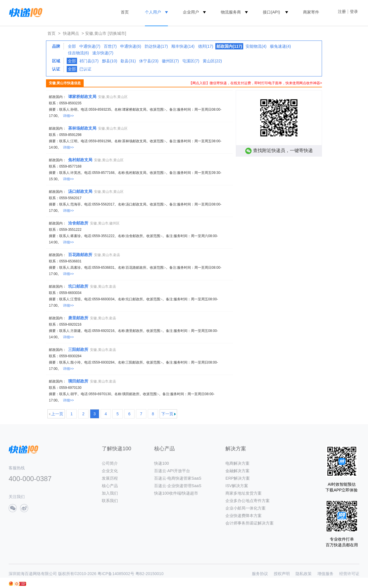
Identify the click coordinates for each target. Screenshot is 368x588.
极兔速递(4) (280, 46)
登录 (354, 11)
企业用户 (191, 12)
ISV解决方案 (237, 486)
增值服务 (325, 574)
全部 (72, 46)
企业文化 (110, 471)
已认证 (85, 69)
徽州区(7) (170, 61)
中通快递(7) (90, 46)
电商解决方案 (237, 463)
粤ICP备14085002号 (116, 574)
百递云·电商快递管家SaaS (178, 478)
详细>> (68, 116)
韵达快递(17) (156, 46)
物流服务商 (231, 12)
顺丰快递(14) (183, 46)
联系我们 (110, 501)
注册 (342, 11)
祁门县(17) (89, 61)
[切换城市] (117, 33)
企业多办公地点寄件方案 (248, 501)
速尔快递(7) (103, 53)
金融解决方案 (237, 471)
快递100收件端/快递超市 (176, 493)
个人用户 (153, 12)
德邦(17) (206, 46)
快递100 (161, 463)
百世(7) (110, 46)
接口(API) (271, 12)
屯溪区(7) (191, 61)
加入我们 (110, 493)
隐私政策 (304, 574)
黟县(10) (110, 61)
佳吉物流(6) (78, 53)
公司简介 (110, 463)
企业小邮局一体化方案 (246, 508)
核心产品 (110, 486)
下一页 (167, 414)
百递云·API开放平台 (172, 471)
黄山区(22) (212, 61)
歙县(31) (128, 61)
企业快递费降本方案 (244, 516)
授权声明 (282, 574)
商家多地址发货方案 (244, 493)
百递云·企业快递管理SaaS (178, 486)
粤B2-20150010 (149, 574)
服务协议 (260, 574)
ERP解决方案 (238, 478)
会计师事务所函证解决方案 (250, 523)
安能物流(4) (256, 46)
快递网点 (71, 33)
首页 (125, 12)
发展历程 (110, 478)
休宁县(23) (149, 61)
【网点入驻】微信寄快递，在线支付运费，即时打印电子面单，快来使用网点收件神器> (255, 83)
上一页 (57, 414)
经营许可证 (349, 574)
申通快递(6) (131, 46)
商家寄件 (311, 12)
